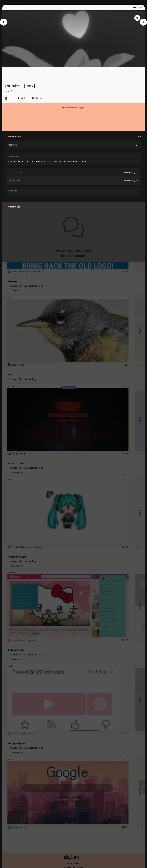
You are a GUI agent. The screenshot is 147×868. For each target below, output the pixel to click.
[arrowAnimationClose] (4, 22)
